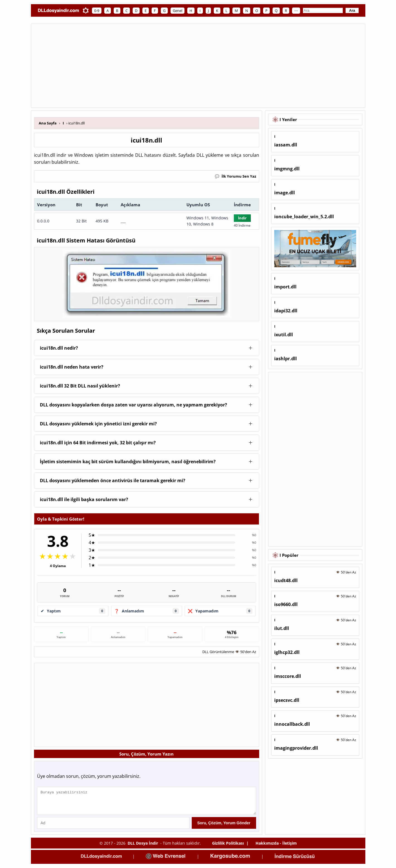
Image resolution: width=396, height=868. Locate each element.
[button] (147, 348)
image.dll (285, 193)
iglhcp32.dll (287, 652)
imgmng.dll (287, 169)
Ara (352, 10)
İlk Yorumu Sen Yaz (235, 176)
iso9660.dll (286, 604)
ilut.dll (282, 628)
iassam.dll (286, 145)
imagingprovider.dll (296, 748)
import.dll (285, 287)
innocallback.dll (292, 724)
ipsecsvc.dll (287, 700)
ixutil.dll (284, 335)
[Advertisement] (198, 66)
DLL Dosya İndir (143, 847)
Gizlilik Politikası (228, 847)
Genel (178, 11)
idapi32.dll (286, 311)
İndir (242, 218)
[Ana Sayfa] (59, 10)
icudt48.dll (286, 580)
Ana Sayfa (48, 123)
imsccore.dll (288, 676)
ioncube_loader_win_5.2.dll (304, 217)
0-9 (97, 11)
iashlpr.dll (286, 359)
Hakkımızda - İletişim (276, 847)
